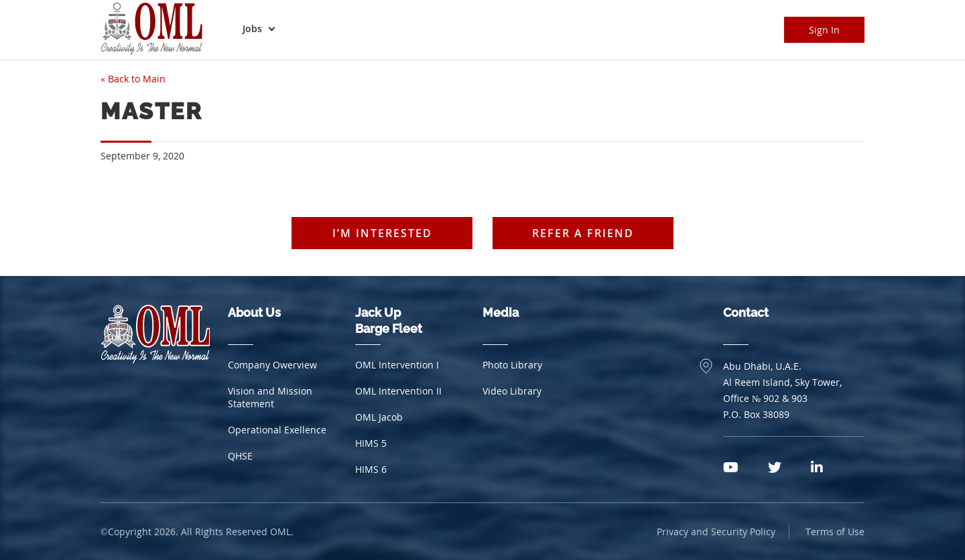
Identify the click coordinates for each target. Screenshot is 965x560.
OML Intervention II (398, 391)
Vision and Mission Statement (270, 397)
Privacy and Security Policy (716, 532)
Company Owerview (272, 365)
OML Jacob (379, 417)
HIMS (371, 443)
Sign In (824, 30)
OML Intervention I (397, 365)
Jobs (252, 28)
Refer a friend (583, 233)
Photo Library (512, 365)
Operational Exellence (277, 430)
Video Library (512, 391)
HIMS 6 (371, 469)
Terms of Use (835, 532)
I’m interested (382, 233)
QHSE (240, 456)
